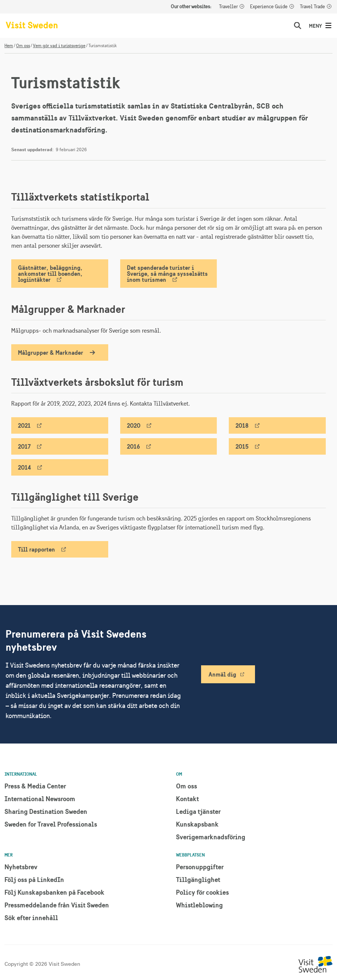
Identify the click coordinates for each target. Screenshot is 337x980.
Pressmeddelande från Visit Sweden (57, 905)
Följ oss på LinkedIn (34, 880)
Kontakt (187, 799)
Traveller (228, 7)
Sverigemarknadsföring (211, 837)
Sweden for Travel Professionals (51, 824)
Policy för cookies (202, 892)
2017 (24, 446)
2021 (24, 425)
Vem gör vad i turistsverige (59, 46)
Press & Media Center (35, 786)
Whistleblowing (199, 905)
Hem (9, 46)
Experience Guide (269, 7)
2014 (25, 467)
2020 (134, 425)
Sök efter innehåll (31, 918)
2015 (242, 446)
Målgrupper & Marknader (51, 352)
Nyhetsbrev (21, 867)
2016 (133, 446)
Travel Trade (312, 7)
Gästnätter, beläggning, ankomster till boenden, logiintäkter (50, 274)
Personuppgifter (200, 867)
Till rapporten (37, 549)
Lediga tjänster (198, 811)
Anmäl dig (222, 674)
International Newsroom (40, 799)
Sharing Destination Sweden (46, 811)
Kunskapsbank (197, 824)
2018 (242, 425)
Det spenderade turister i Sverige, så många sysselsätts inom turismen (167, 274)
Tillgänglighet (198, 880)
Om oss (23, 46)
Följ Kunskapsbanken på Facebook (54, 892)
